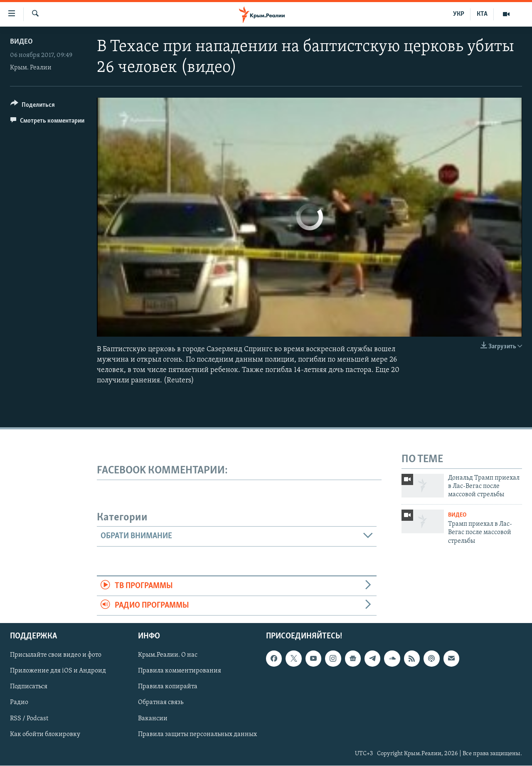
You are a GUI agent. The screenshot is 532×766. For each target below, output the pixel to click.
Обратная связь (161, 703)
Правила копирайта (168, 687)
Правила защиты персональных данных (197, 734)
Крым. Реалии (31, 68)
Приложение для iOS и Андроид (58, 671)
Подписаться (29, 687)
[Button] (33, 106)
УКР (459, 14)
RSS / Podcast (29, 719)
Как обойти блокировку (45, 734)
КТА (482, 14)
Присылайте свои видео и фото (56, 655)
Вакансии (153, 719)
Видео (21, 42)
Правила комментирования (180, 671)
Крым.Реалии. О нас (168, 655)
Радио (19, 703)
